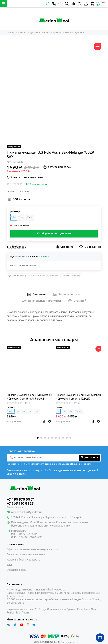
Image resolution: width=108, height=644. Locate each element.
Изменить (44, 257)
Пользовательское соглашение (26, 555)
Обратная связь (16, 570)
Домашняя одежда (18, 276)
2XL (11, 411)
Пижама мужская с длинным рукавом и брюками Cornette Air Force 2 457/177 (29, 397)
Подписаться (90, 458)
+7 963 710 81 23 (20, 504)
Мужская (53, 276)
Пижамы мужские (71, 276)
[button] (38, 438)
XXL (79, 411)
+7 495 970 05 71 (21, 499)
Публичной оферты (82, 464)
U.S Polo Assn (38, 276)
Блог (10, 565)
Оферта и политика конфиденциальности (32, 549)
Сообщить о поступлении (54, 234)
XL (30, 217)
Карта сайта (67, 642)
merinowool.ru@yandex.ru (26, 512)
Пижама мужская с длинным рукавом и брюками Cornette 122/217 (78, 397)
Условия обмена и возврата (24, 560)
